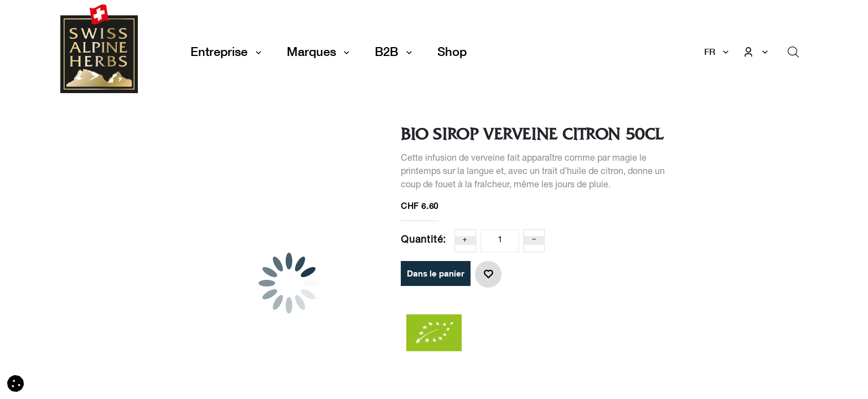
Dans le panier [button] (436, 273)
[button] (488, 274)
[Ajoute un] (465, 241)
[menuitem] (452, 52)
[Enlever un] (534, 241)
